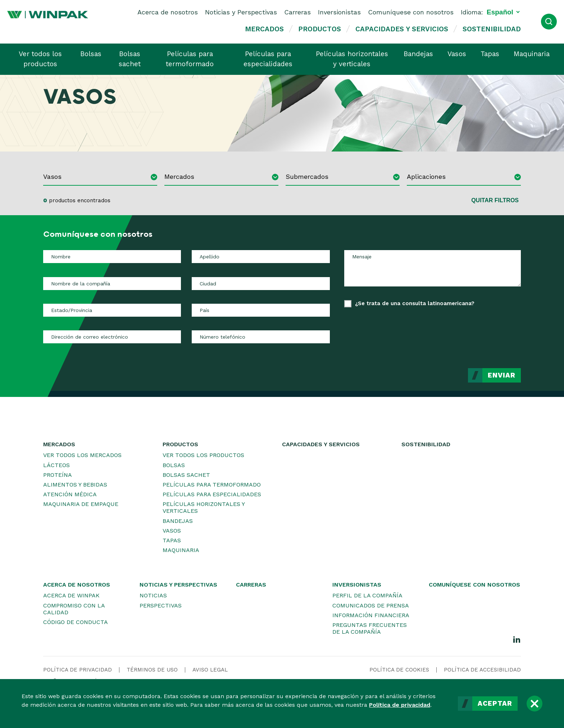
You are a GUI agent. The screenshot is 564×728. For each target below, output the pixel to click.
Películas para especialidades (268, 59)
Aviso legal (210, 670)
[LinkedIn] (517, 639)
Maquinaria (532, 54)
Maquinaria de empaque (81, 504)
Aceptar (495, 704)
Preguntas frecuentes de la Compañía (370, 628)
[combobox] (100, 178)
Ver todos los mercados (82, 455)
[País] (261, 310)
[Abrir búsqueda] (549, 22)
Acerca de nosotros (168, 12)
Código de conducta (76, 622)
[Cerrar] (535, 704)
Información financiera (371, 615)
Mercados (264, 29)
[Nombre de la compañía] (112, 284)
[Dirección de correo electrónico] (112, 337)
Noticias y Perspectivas (241, 12)
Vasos (457, 54)
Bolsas (91, 54)
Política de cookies (399, 670)
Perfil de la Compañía (367, 595)
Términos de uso (152, 670)
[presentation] (466, 333)
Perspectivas (161, 605)
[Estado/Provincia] (112, 310)
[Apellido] (261, 257)
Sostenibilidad (492, 29)
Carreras (297, 12)
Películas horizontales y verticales (352, 59)
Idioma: (472, 12)
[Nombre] (112, 257)
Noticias (153, 595)
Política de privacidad (400, 705)
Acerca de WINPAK (71, 595)
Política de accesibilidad (482, 670)
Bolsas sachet (130, 59)
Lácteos (56, 465)
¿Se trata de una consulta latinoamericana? (415, 303)
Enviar (502, 375)
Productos (320, 29)
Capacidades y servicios (402, 29)
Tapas (490, 54)
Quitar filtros (495, 200)
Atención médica (70, 494)
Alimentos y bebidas (75, 485)
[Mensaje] (433, 268)
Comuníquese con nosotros (411, 12)
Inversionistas (339, 12)
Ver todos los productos (40, 59)
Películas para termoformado (190, 59)
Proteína (58, 475)
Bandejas (418, 54)
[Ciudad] (261, 284)
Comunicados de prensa (371, 605)
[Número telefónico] (261, 337)
